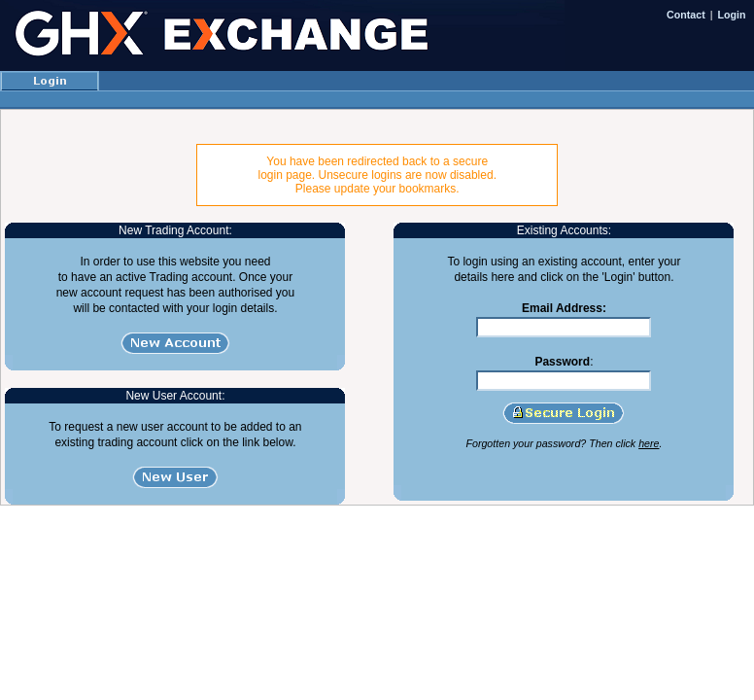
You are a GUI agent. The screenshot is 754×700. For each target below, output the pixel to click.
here (649, 443)
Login (732, 15)
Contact (686, 15)
